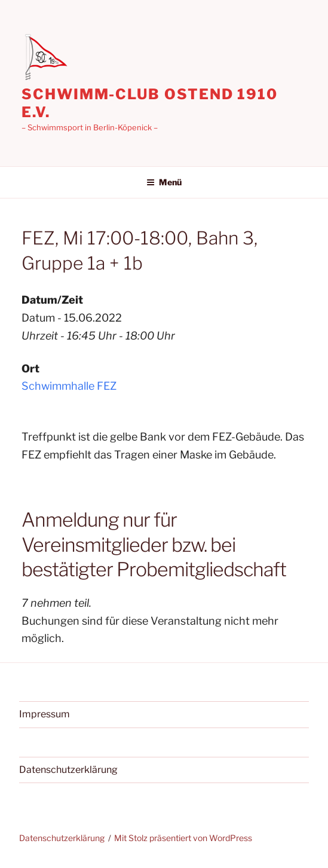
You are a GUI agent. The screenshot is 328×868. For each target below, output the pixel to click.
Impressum (45, 714)
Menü (164, 182)
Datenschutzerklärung (68, 770)
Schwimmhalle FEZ (69, 386)
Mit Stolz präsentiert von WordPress (183, 838)
